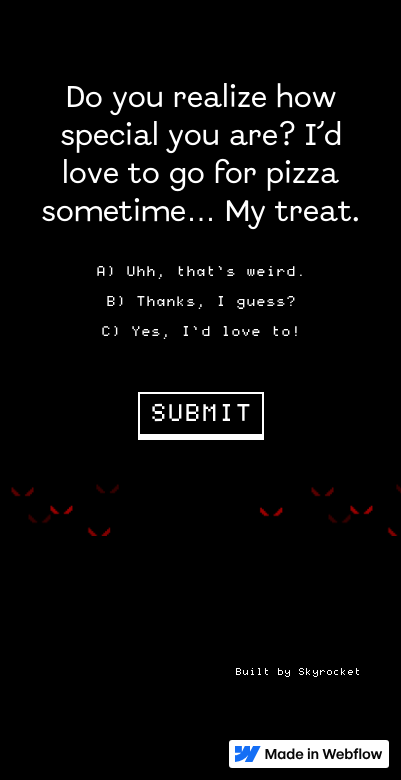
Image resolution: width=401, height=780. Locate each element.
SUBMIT (201, 414)
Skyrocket (329, 672)
